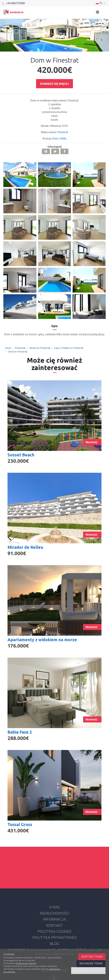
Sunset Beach (21, 455)
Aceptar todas (92, 957)
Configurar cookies (88, 970)
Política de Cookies (26, 963)
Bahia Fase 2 (20, 732)
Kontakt (54, 925)
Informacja (54, 919)
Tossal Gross (20, 825)
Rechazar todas (91, 963)
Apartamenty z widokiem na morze (42, 640)
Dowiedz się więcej (54, 84)
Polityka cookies (55, 931)
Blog (54, 944)
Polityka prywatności (55, 937)
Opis (54, 326)
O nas (55, 907)
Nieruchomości (54, 913)
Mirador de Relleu (25, 547)
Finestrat (63, 132)
